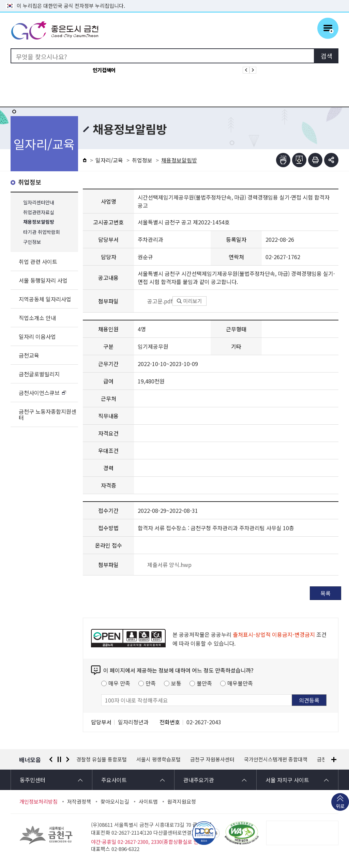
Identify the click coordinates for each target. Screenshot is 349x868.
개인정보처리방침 (39, 802)
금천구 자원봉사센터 (212, 759)
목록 (325, 593)
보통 (176, 683)
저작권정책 (79, 802)
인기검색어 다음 (253, 70)
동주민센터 (33, 780)
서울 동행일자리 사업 (43, 280)
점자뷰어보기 (283, 160)
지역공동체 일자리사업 (45, 299)
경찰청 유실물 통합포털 (102, 759)
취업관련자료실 (39, 212)
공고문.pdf (155, 301)
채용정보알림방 (39, 222)
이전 (51, 759)
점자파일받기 (299, 160)
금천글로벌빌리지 (39, 374)
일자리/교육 (109, 160)
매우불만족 (240, 683)
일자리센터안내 (39, 202)
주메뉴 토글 (328, 28)
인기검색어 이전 (246, 70)
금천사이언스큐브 (39, 393)
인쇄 (315, 160)
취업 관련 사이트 (38, 262)
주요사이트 (114, 780)
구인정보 (32, 242)
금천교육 (29, 355)
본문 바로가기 (174, 0)
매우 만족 (119, 683)
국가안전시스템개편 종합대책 (276, 759)
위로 (340, 807)
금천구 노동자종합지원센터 (48, 414)
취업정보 (30, 182)
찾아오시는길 (115, 802)
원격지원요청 (182, 802)
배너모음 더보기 (334, 760)
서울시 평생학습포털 (158, 759)
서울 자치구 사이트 (287, 780)
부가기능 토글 (331, 160)
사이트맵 (148, 802)
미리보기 (189, 301)
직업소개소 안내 (37, 318)
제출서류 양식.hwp (165, 565)
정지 (59, 759)
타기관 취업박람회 (42, 232)
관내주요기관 (199, 780)
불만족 (204, 683)
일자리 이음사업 (37, 336)
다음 (68, 759)
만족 (151, 683)
